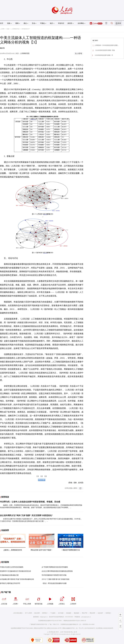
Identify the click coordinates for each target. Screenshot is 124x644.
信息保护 (100, 613)
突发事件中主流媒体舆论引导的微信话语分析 (15, 571)
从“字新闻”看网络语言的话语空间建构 (55, 567)
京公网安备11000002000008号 (104, 628)
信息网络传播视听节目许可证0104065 (22, 628)
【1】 (38, 476)
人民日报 (4, 600)
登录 (119, 23)
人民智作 (73, 600)
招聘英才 (45, 613)
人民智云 (62, 600)
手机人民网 (27, 600)
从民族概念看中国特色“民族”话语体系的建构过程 (17, 579)
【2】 (42, 476)
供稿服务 (69, 613)
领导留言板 (39, 600)
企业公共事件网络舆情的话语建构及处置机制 (57, 571)
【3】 (46, 476)
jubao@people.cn (86, 617)
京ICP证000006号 (90, 628)
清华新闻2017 (26, 29)
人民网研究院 (25, 53)
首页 (2, 23)
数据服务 (77, 613)
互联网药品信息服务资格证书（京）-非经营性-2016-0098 (77, 624)
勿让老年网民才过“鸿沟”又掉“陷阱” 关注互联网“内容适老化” (26, 515)
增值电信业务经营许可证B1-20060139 (75, 621)
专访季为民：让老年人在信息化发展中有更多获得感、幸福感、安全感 (30, 502)
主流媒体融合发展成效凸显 (9, 575)
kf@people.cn (44, 617)
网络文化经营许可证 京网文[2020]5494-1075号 (48, 628)
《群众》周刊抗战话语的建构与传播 (54, 583)
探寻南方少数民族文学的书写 (10, 583)
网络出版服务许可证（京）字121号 (73, 628)
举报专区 (61, 23)
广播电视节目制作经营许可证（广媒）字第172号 (44, 624)
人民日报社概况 (18, 613)
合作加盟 (61, 613)
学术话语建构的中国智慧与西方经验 (54, 575)
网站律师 (92, 613)
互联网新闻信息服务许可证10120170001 (50, 621)
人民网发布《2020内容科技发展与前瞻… (107, 45)
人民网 (2, 29)
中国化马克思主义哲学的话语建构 (12, 567)
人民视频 (50, 600)
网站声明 (85, 613)
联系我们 (108, 613)
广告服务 (53, 613)
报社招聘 (37, 613)
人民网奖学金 (15, 29)
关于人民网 (28, 613)
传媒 (8, 29)
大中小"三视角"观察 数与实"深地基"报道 (56, 579)
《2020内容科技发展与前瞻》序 (103, 55)
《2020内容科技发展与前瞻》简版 (105, 50)
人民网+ (15, 600)
